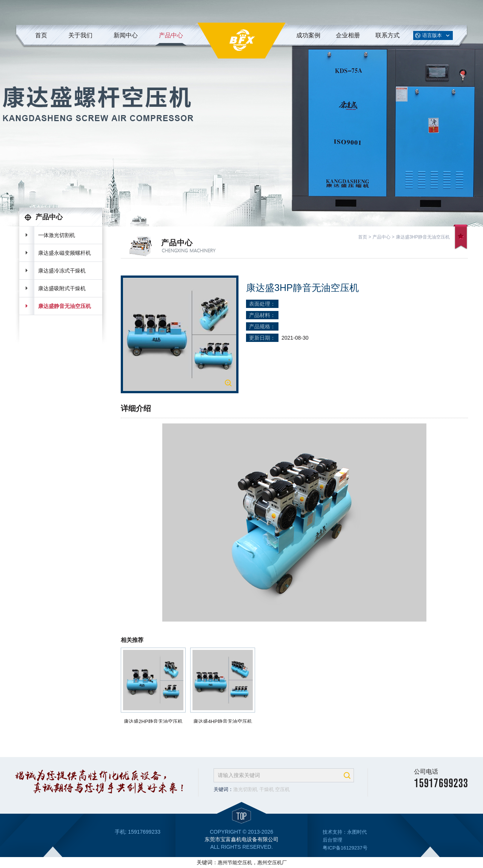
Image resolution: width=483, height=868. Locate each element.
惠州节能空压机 (235, 863)
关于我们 (80, 35)
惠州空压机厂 (272, 863)
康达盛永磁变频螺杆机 (65, 253)
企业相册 (348, 35)
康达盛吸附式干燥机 (62, 288)
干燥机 (267, 789)
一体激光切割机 (57, 235)
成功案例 (308, 35)
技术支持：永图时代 (345, 832)
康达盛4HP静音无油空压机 (222, 721)
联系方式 (388, 35)
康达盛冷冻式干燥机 (62, 271)
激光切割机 (245, 789)
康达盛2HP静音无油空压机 (153, 721)
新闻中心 (126, 35)
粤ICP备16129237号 (345, 848)
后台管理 (332, 840)
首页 (41, 35)
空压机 (282, 789)
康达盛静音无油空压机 (65, 306)
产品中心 (171, 35)
